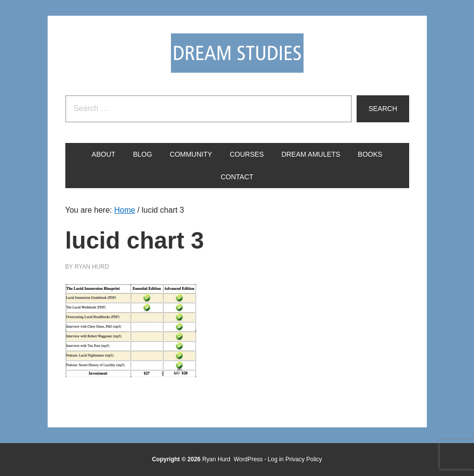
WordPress (248, 459)
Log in (276, 459)
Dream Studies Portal (237, 53)
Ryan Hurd (217, 459)
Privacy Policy (304, 459)
